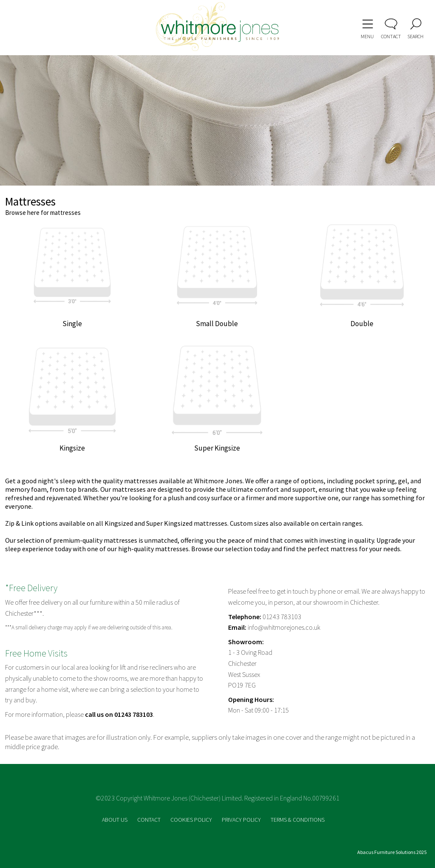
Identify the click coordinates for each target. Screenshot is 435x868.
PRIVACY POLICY (242, 820)
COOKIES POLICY (192, 820)
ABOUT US (115, 820)
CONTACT (150, 820)
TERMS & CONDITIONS (298, 820)
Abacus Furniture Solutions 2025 (392, 852)
